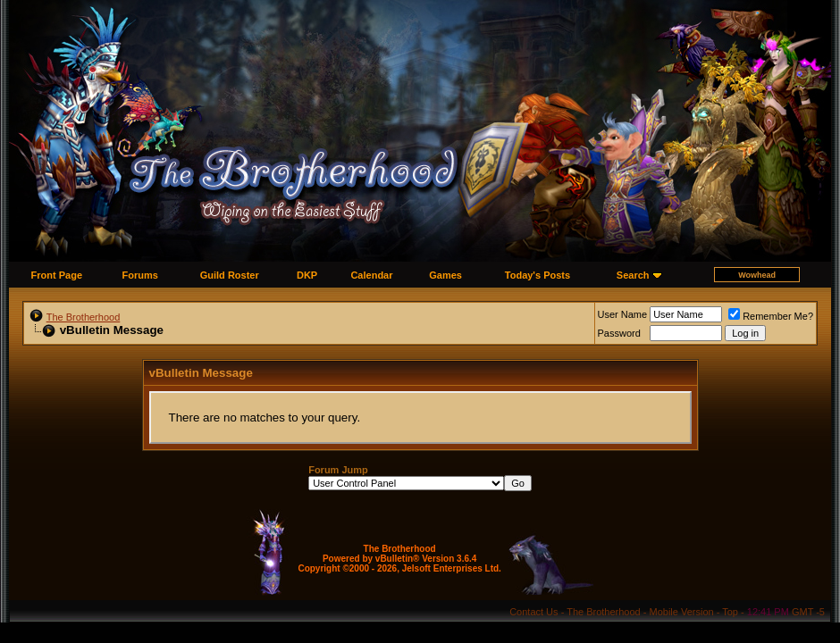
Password (619, 333)
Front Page (57, 275)
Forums (140, 275)
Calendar (371, 275)
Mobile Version (682, 612)
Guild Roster (230, 275)
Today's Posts (538, 275)
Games (445, 275)
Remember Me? (771, 316)
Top (730, 612)
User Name (623, 314)
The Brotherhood (84, 317)
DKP (307, 275)
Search (633, 275)
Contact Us (533, 612)
